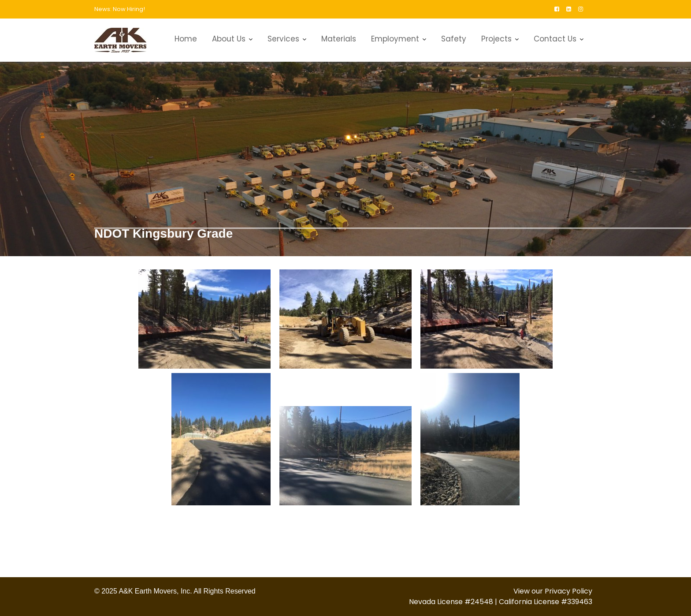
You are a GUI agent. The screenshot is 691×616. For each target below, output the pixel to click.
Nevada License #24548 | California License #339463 (501, 602)
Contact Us (555, 39)
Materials (339, 39)
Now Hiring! (129, 9)
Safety (454, 39)
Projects (496, 39)
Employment (395, 39)
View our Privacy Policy (553, 591)
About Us (229, 39)
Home (186, 39)
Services (283, 39)
